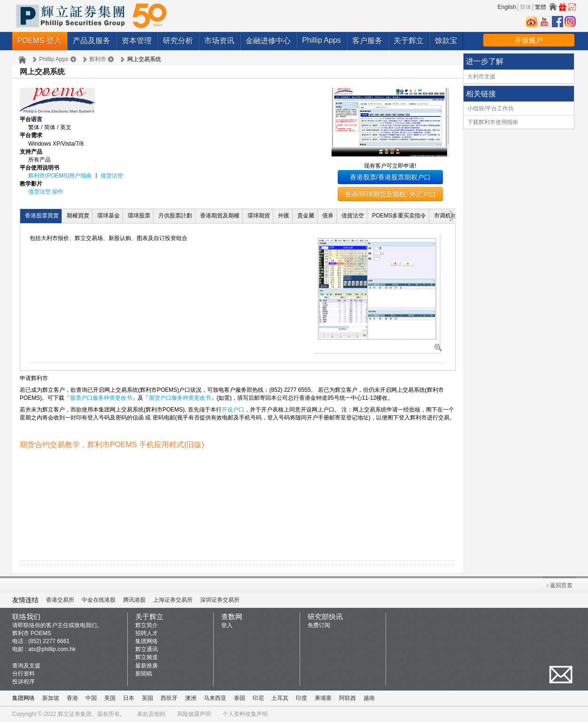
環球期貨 (259, 216)
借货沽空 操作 (46, 192)
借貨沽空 (353, 216)
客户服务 (367, 41)
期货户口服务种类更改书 (180, 398)
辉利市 (98, 59)
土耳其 (280, 698)
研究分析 (178, 41)
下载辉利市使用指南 (493, 122)
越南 (369, 698)
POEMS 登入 (39, 41)
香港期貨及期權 (220, 216)
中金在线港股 (99, 600)
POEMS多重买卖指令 (399, 216)
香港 (72, 698)
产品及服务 (92, 41)
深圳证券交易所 (220, 600)
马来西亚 (215, 698)
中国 (91, 698)
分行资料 (23, 674)
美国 (110, 698)
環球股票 (139, 216)
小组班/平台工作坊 (491, 109)
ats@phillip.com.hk (52, 649)
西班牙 (169, 698)
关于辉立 (409, 41)
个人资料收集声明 (245, 714)
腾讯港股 (134, 600)
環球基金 (108, 216)
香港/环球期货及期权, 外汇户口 (390, 194)
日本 (129, 698)
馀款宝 (446, 41)
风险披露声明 (194, 714)
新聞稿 (144, 674)
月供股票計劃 (175, 216)
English (507, 7)
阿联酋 (348, 698)
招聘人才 (147, 633)
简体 (526, 7)
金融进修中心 (268, 41)
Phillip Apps (321, 40)
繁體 (541, 7)
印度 (302, 698)
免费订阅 (319, 625)
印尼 (258, 698)
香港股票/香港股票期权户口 (390, 177)
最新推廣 (147, 666)
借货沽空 (112, 176)
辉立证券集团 (75, 714)
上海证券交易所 (173, 600)
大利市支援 (481, 77)
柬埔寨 (323, 698)
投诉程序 (23, 682)
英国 (147, 698)
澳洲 (191, 698)
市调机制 (445, 216)
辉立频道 (147, 657)
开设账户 (529, 40)
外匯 (284, 216)
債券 (328, 216)
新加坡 (51, 698)
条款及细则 (151, 714)
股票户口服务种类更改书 (101, 398)
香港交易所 (60, 600)
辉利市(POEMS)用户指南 (60, 176)
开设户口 (233, 410)
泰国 (240, 698)
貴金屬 (306, 216)
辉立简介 (147, 625)
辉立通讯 (147, 649)
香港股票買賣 (42, 216)
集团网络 (147, 641)
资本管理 (137, 41)
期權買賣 (78, 216)
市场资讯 (219, 41)
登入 (227, 625)
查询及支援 (26, 666)
